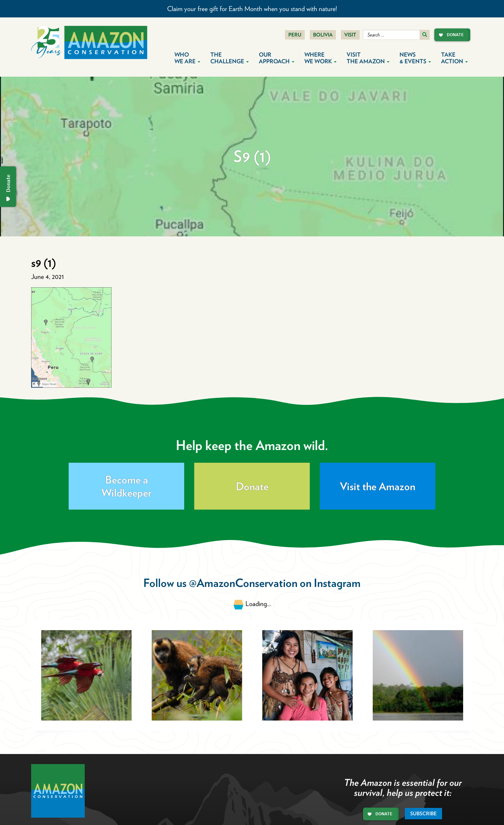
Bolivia (323, 35)
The (230, 58)
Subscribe (423, 814)
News (415, 58)
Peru (295, 35)
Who (187, 58)
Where (320, 58)
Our (277, 58)
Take (454, 58)
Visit (350, 35)
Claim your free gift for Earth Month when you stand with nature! (252, 9)
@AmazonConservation (243, 583)
